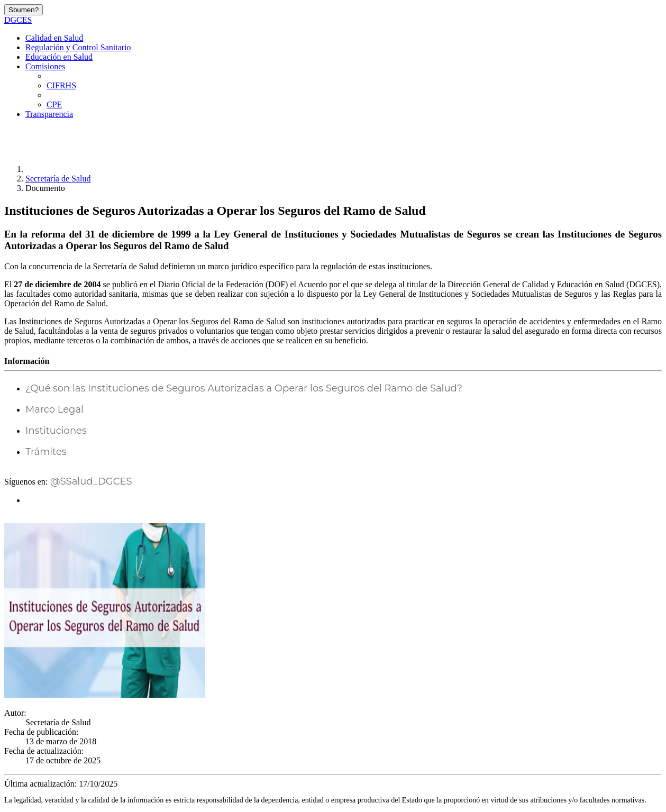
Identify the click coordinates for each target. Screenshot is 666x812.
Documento (45, 188)
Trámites (46, 452)
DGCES (18, 20)
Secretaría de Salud (58, 179)
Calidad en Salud (54, 38)
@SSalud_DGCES (90, 481)
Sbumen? (24, 10)
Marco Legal (54, 409)
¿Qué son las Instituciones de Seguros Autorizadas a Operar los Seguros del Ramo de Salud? (244, 388)
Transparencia (49, 114)
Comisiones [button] (45, 66)
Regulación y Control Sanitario (78, 47)
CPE (54, 104)
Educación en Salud (59, 57)
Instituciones (56, 431)
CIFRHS (61, 85)
